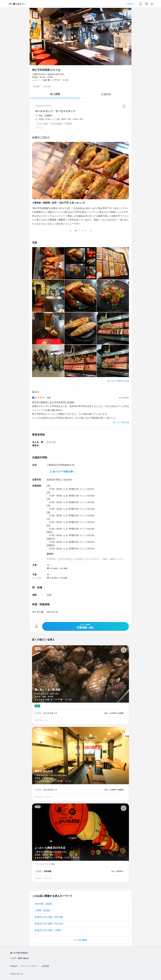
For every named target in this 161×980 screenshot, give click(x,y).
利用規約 (14, 966)
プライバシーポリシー (30, 966)
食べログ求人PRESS (19, 953)
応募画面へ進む (86, 626)
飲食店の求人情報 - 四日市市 (49, 924)
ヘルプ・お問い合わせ (19, 958)
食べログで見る (120, 422)
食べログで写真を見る (117, 381)
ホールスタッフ (50, 713)
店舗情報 (106, 94)
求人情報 (55, 94)
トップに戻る (80, 940)
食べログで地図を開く (64, 472)
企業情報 (45, 966)
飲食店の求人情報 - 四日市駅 (49, 917)
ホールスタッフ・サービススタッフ (55, 111)
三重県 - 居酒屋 (42, 910)
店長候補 (47, 871)
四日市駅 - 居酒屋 (43, 904)
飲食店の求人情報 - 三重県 (48, 930)
